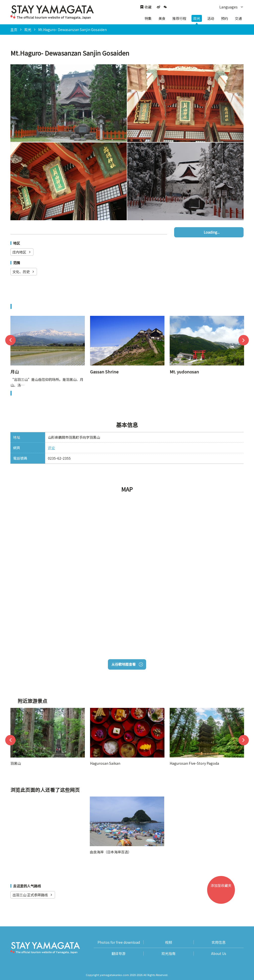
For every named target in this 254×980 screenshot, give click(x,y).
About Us (219, 954)
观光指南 (168, 954)
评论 (51, 448)
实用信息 (219, 942)
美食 (162, 18)
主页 (14, 30)
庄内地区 (22, 252)
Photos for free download (119, 942)
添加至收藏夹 (223, 893)
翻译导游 (119, 954)
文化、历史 (24, 272)
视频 (168, 942)
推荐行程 (179, 18)
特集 (148, 18)
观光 (197, 18)
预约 (224, 18)
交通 (238, 18)
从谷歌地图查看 (127, 664)
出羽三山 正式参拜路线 (33, 895)
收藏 (146, 7)
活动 (211, 18)
